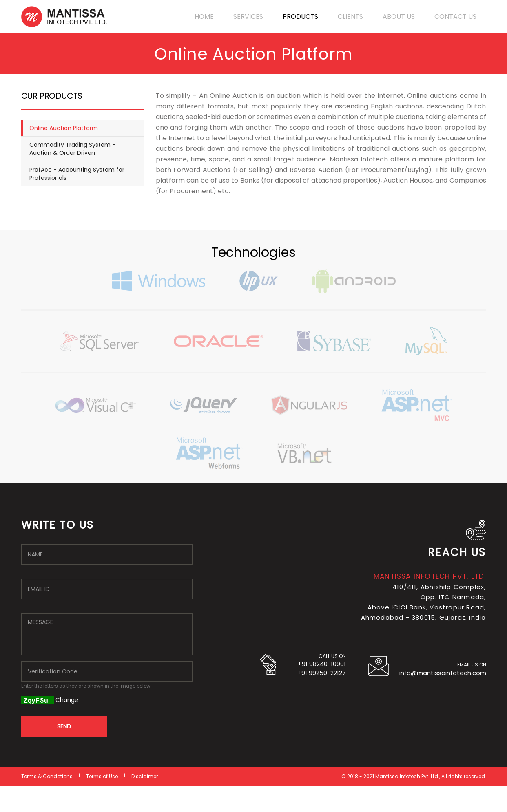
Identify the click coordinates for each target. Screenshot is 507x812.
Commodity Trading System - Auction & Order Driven (72, 149)
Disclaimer (145, 776)
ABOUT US (399, 17)
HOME (204, 17)
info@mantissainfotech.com (443, 673)
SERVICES (248, 17)
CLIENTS (350, 17)
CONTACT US (455, 17)
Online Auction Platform (64, 128)
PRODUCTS (300, 17)
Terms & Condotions (47, 776)
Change (67, 700)
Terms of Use (102, 776)
